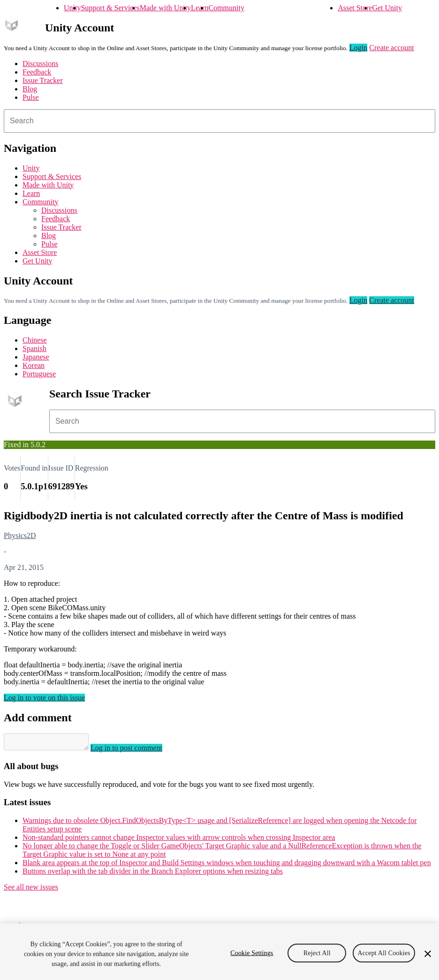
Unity (72, 8)
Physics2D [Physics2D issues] (20, 535)
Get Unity (387, 8)
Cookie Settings (252, 953)
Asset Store (355, 8)
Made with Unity (165, 8)
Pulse (31, 97)
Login (358, 48)
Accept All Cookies (384, 953)
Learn (200, 8)
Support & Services (110, 8)
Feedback (37, 72)
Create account (392, 48)
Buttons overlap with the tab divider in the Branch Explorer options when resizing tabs (153, 874)
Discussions (40, 64)
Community (226, 8)
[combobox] (219, 121)
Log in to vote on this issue (44, 698)
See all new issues (31, 890)
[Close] (428, 954)
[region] (219, 952)
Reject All (317, 953)
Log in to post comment (136, 751)
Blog (30, 89)
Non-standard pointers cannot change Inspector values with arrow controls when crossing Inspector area (179, 840)
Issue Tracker (43, 80)
